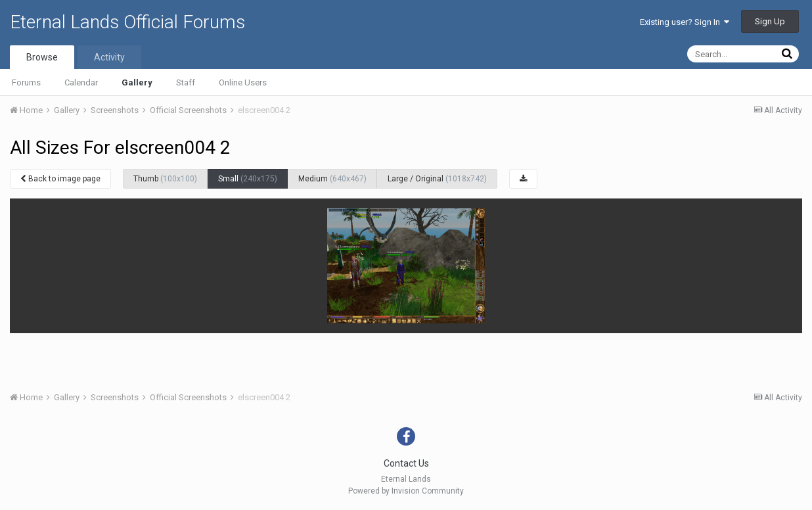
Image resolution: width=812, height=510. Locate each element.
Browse (42, 57)
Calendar (81, 82)
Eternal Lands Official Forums (127, 22)
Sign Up (770, 21)
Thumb (165, 179)
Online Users (243, 82)
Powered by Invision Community (406, 491)
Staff (186, 82)
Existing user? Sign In (685, 22)
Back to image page (60, 179)
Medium (332, 179)
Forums (26, 82)
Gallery (137, 82)
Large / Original (437, 179)
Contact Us (406, 463)
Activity (109, 57)
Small (248, 179)
